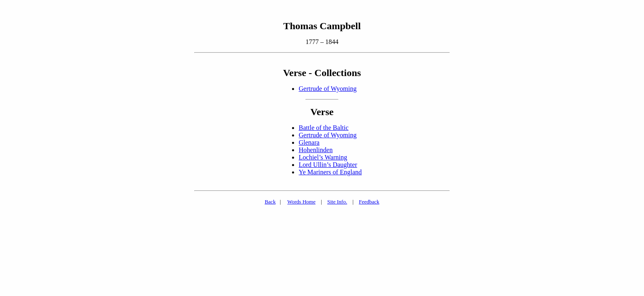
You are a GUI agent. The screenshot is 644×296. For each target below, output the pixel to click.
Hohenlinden (316, 150)
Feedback (369, 202)
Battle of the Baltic (323, 128)
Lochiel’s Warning (323, 157)
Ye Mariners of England (330, 172)
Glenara (309, 142)
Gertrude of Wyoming (328, 89)
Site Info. (337, 202)
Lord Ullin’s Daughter (328, 165)
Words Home (302, 202)
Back (270, 202)
